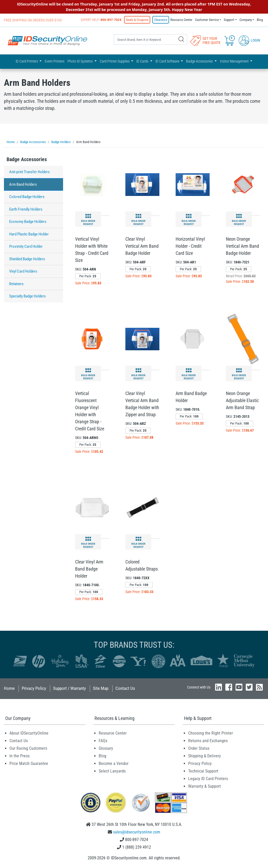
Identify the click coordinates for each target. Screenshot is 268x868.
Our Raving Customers (28, 748)
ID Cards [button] (143, 61)
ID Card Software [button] (168, 61)
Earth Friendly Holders (26, 209)
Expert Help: (101, 20)
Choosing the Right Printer (211, 733)
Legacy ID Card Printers (208, 779)
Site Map (101, 688)
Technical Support (203, 771)
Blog (260, 20)
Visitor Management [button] (235, 61)
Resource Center (181, 20)
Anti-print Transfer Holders (29, 172)
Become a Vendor (114, 763)
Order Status (199, 748)
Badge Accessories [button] (200, 61)
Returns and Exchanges (208, 741)
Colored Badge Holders (27, 197)
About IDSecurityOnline (29, 733)
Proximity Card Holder (26, 246)
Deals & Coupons (137, 20)
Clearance (161, 20)
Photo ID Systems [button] (80, 61)
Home (9, 688)
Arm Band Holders (23, 184)
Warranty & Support (205, 786)
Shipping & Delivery (205, 756)
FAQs (103, 741)
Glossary (106, 748)
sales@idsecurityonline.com (137, 832)
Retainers (16, 284)
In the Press (19, 756)
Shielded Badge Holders (27, 259)
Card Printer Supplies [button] (115, 61)
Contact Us (125, 688)
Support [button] (229, 20)
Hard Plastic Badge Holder (29, 234)
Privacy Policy (34, 688)
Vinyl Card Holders (23, 271)
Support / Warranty (69, 688)
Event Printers (55, 61)
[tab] (33, 161)
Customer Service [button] (207, 20)
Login (249, 40)
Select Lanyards (112, 771)
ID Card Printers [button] (27, 61)
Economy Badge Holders (28, 222)
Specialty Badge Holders (27, 296)
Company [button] (246, 20)
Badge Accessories (27, 159)
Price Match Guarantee (29, 763)
